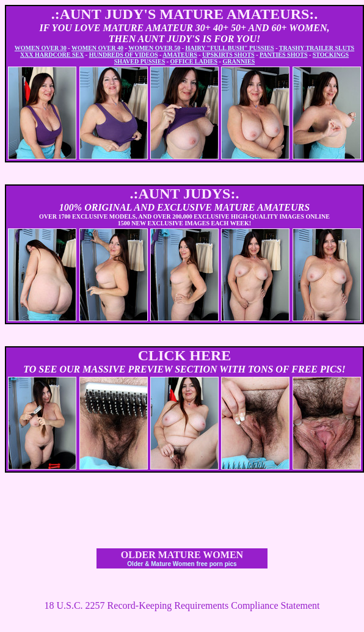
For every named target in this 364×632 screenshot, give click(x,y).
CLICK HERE (185, 355)
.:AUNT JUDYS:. (185, 194)
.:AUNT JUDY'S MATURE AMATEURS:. (185, 14)
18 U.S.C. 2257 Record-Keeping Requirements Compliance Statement (182, 605)
